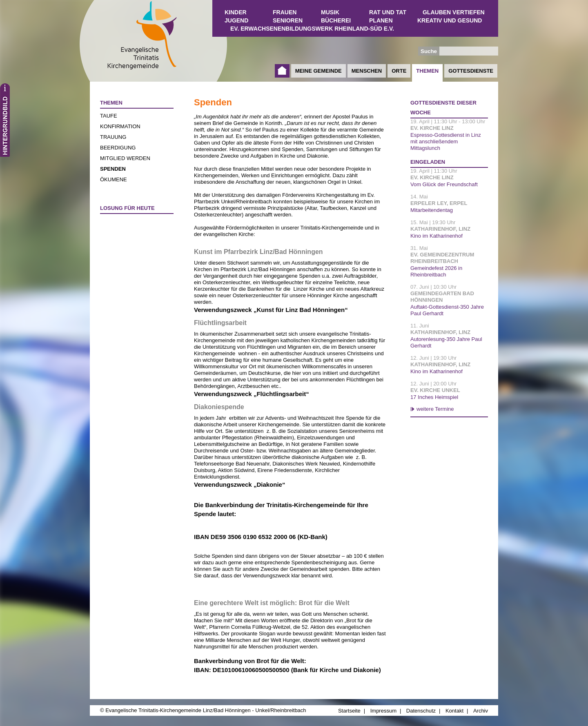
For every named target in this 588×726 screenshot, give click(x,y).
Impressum (383, 711)
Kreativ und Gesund (450, 20)
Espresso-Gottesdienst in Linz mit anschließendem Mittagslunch (446, 141)
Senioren (288, 20)
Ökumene (114, 179)
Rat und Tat (388, 12)
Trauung (113, 137)
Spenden (113, 169)
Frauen (285, 12)
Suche (429, 51)
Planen (381, 20)
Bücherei (336, 20)
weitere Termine (435, 409)
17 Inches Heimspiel (434, 397)
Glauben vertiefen (454, 12)
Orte (399, 71)
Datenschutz (421, 711)
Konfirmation (120, 126)
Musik (330, 12)
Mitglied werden (125, 158)
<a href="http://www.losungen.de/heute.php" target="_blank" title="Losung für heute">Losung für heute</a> (133, 265)
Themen (427, 71)
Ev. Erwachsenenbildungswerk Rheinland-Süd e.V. (312, 29)
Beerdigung (118, 148)
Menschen (367, 71)
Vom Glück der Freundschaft (444, 184)
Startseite (282, 71)
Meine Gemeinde (318, 71)
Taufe (109, 116)
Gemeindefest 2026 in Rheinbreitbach (436, 271)
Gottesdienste (471, 71)
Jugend (236, 20)
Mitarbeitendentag (432, 210)
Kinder (236, 12)
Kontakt (454, 711)
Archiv (481, 711)
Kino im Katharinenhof (437, 236)
